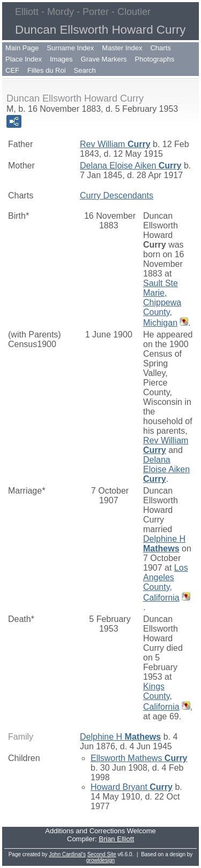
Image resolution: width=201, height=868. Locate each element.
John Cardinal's (67, 854)
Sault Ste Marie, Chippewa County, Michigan (162, 303)
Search (85, 70)
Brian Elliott (116, 839)
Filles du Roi (47, 70)
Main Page (22, 48)
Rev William (115, 144)
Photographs (155, 59)
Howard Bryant (132, 787)
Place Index (24, 59)
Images (61, 59)
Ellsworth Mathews (139, 758)
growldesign (100, 860)
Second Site (102, 854)
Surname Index (70, 48)
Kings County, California (161, 697)
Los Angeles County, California (166, 583)
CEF (12, 70)
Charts (160, 48)
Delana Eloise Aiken (131, 166)
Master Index (122, 48)
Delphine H (164, 544)
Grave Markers (104, 59)
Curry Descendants (117, 195)
